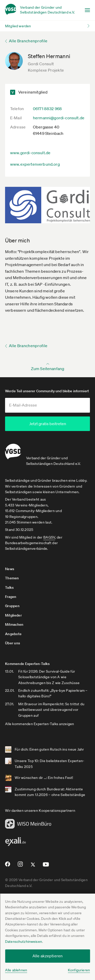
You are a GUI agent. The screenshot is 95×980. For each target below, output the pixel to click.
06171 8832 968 (47, 109)
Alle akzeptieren (48, 956)
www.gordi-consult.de (30, 153)
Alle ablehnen (16, 970)
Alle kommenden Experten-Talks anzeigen (40, 723)
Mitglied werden (18, 26)
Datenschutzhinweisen (24, 942)
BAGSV (49, 537)
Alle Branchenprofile (28, 41)
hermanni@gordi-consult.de (59, 118)
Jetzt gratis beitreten (48, 424)
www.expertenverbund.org (35, 164)
